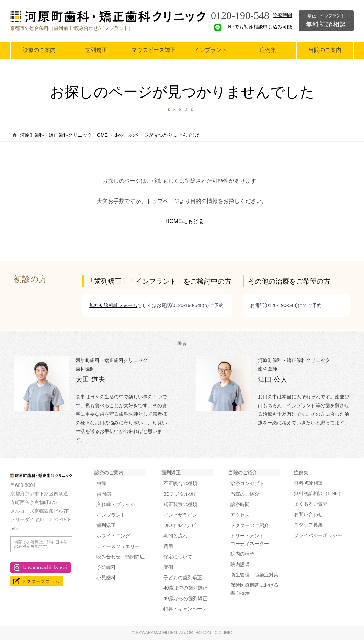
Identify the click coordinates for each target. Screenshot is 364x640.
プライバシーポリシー (318, 535)
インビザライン (180, 515)
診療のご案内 (39, 50)
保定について (178, 557)
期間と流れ (175, 536)
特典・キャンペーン (185, 609)
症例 (168, 567)
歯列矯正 (96, 50)
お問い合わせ (308, 514)
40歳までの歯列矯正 (185, 588)
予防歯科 (106, 567)
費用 (168, 546)
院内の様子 (242, 554)
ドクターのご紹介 (250, 525)
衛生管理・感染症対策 (254, 575)
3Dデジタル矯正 (181, 494)
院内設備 (240, 564)
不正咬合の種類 (180, 483)
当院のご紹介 (243, 472)
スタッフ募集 (308, 525)
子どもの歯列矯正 (183, 578)
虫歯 (101, 483)
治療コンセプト (247, 483)
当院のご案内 (325, 50)
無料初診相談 (326, 21)
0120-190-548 (240, 15)
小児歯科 (106, 578)
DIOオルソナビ (180, 525)
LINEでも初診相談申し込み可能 (253, 27)
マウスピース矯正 (153, 50)
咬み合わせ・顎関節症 (121, 557)
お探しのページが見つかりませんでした (158, 135)
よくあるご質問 (311, 504)
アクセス (240, 515)
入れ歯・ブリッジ (116, 504)
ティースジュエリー (118, 546)
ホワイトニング (113, 536)
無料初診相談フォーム (113, 305)
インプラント (211, 50)
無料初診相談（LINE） (318, 493)
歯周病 (104, 494)
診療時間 (282, 15)
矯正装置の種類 (180, 504)
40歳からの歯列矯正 (185, 598)
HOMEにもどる (185, 221)
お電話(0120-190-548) (180, 305)
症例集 (268, 50)
